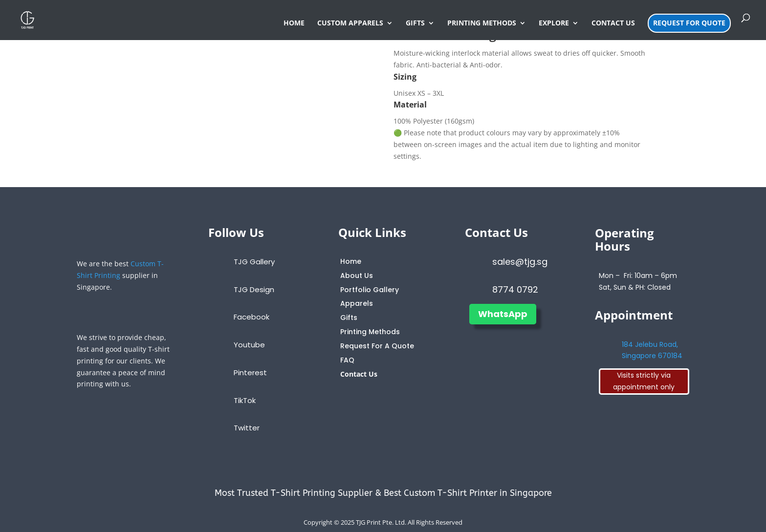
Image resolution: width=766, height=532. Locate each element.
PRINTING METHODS (482, 23)
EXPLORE (554, 23)
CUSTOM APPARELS (350, 23)
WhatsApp (503, 314)
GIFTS (415, 23)
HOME (294, 23)
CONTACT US (613, 23)
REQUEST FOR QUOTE (689, 23)
